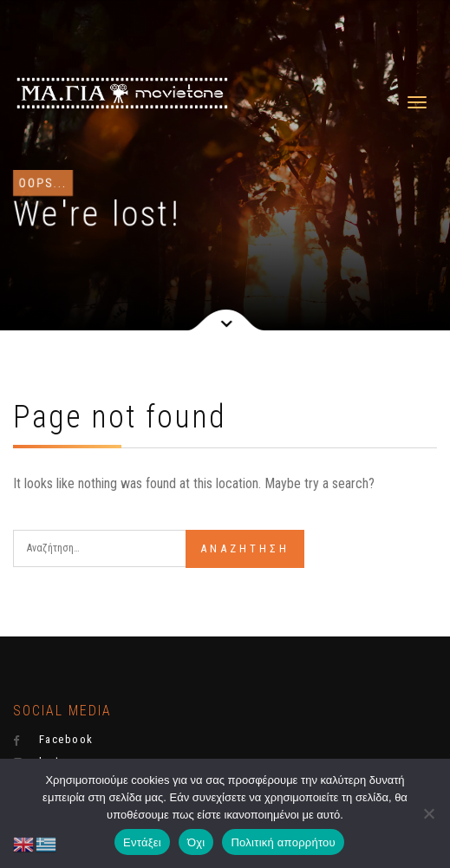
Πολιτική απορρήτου (283, 842)
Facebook (53, 740)
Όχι (196, 842)
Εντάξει (142, 842)
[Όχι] (428, 813)
